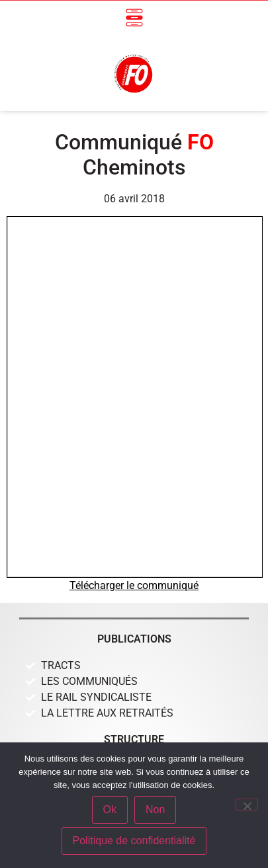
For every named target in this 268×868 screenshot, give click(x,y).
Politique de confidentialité (134, 841)
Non (155, 809)
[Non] (247, 805)
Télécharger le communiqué (134, 585)
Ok (110, 809)
